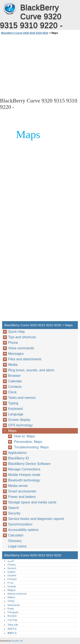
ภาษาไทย (12, 620)
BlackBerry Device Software (29, 464)
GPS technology (20, 425)
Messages (16, 354)
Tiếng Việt (13, 625)
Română (12, 616)
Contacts (15, 387)
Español (12, 575)
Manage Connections (24, 469)
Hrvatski (12, 586)
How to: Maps (25, 436)
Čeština (12, 565)
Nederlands (14, 605)
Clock (12, 392)
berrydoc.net (17, 641)
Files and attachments (25, 359)
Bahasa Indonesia (17, 594)
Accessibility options (23, 530)
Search (14, 508)
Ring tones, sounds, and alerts (31, 370)
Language (16, 414)
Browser (14, 376)
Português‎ (13, 612)
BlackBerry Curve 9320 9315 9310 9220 (10, 8)
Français (12, 579)
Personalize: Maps (28, 442)
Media (13, 365)
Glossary (15, 541)
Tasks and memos (22, 398)
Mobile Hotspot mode (24, 475)
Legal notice (17, 546)
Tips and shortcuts (22, 337)
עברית (10, 583)
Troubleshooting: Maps (31, 447)
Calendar (15, 381)
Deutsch (12, 568)
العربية (11, 561)
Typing (13, 403)
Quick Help (16, 332)
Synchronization (20, 524)
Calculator (16, 535)
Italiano (11, 597)
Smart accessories (22, 491)
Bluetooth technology (24, 480)
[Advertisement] (40, 66)
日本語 (11, 601)
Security (14, 513)
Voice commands (21, 348)
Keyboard (15, 409)
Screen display (19, 420)
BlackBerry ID (19, 458)
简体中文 (12, 629)
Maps (12, 431)
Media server (18, 486)
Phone (13, 343)
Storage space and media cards (32, 502)
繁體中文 (12, 633)
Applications (17, 453)
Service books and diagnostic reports (36, 519)
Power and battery (22, 497)
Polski (11, 609)
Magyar (11, 590)
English (11, 572)
